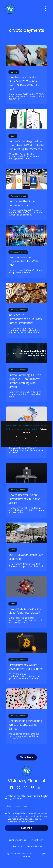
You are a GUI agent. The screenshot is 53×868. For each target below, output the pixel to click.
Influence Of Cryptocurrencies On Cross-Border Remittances (26, 319)
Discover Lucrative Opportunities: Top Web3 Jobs (24, 261)
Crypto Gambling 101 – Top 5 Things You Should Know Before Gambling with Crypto (26, 381)
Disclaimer (18, 846)
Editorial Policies (35, 846)
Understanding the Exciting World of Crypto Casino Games (25, 725)
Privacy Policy (36, 840)
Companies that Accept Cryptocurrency (23, 203)
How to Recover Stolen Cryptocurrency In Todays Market (24, 499)
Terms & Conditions (17, 840)
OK (26, 438)
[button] (26, 757)
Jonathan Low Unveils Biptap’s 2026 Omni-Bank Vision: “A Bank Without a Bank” (24, 83)
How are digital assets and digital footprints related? (25, 611)
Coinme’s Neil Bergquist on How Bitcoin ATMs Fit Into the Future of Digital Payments (26, 145)
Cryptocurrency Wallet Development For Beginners (26, 667)
